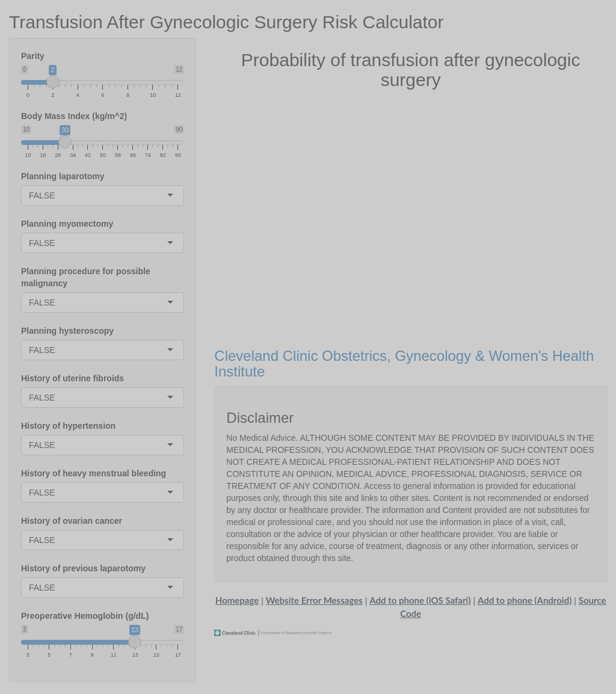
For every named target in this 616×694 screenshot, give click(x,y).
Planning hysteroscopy (67, 331)
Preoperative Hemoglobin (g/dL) (85, 616)
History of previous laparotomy (83, 568)
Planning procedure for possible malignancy (86, 277)
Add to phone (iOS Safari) (420, 600)
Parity (33, 56)
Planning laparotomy (63, 176)
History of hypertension (68, 426)
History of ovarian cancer (72, 521)
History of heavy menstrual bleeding (94, 473)
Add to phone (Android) (525, 600)
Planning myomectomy (67, 224)
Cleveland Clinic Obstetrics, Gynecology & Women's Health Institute (404, 364)
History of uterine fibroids (72, 378)
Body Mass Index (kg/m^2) (74, 116)
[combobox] (57, 195)
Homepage (237, 600)
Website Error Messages (314, 600)
